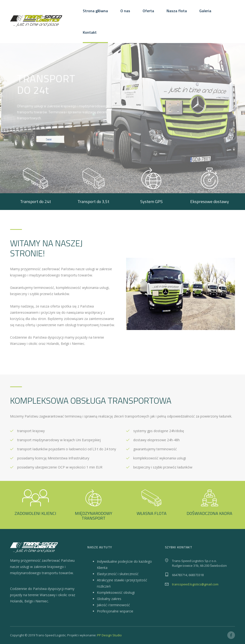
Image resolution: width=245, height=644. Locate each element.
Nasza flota (177, 11)
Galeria (205, 11)
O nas (125, 11)
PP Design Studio (109, 635)
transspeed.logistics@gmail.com (195, 584)
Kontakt (90, 32)
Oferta (148, 11)
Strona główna (95, 11)
